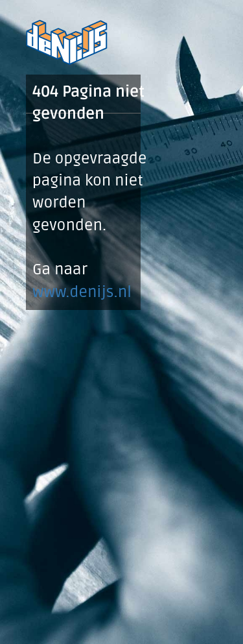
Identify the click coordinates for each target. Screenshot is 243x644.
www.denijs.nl (82, 292)
